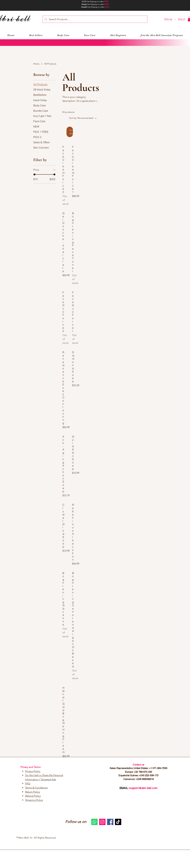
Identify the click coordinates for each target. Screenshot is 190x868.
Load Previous (71, 132)
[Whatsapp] (94, 822)
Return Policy (33, 792)
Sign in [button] (182, 19)
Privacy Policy (33, 771)
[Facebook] (110, 822)
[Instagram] (102, 822)
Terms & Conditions (36, 788)
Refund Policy (33, 796)
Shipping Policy (34, 800)
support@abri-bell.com (143, 788)
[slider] (34, 174)
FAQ (28, 783)
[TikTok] (118, 822)
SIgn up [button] (168, 19)
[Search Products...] (95, 19)
